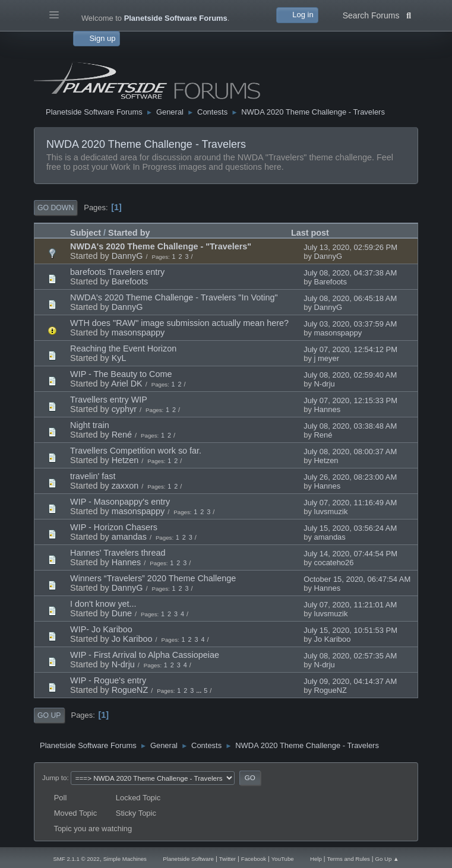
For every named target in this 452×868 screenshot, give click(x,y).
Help (316, 859)
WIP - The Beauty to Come (121, 374)
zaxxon (125, 486)
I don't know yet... (103, 604)
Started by (129, 233)
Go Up (49, 715)
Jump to (54, 777)
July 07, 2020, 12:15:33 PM (350, 400)
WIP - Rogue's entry (108, 680)
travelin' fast (93, 476)
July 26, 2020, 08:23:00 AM (350, 477)
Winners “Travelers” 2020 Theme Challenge (153, 578)
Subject (86, 233)
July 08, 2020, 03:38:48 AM (350, 426)
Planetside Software (188, 859)
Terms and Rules (349, 859)
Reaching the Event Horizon (123, 349)
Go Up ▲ (387, 859)
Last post (310, 233)
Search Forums (377, 14)
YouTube (283, 859)
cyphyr (124, 409)
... (200, 690)
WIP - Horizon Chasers (114, 527)
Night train (90, 425)
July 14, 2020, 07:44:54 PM (350, 554)
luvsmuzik (331, 511)
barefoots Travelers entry (117, 272)
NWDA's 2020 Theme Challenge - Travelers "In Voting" (174, 297)
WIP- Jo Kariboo (101, 629)
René (122, 435)
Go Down (56, 208)
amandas (129, 537)
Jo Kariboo (132, 639)
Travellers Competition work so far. (136, 451)
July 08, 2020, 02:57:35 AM (350, 656)
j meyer (327, 358)
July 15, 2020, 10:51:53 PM (350, 630)
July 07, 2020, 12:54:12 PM (350, 349)
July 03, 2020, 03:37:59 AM (350, 324)
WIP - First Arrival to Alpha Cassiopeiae (145, 655)
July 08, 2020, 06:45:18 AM (350, 298)
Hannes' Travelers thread (118, 553)
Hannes (328, 409)
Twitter (227, 859)
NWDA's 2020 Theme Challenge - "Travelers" (161, 246)
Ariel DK (127, 384)
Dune (122, 613)
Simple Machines (125, 859)
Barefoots (130, 281)
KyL (119, 358)
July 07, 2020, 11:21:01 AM (350, 605)
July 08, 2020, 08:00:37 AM (350, 452)
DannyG (127, 256)
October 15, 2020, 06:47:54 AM (357, 579)
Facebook (254, 859)
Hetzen (125, 460)
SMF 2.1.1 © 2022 (76, 859)
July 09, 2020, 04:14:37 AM (350, 681)
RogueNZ (130, 690)
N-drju (325, 384)
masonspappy (138, 332)
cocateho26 (334, 563)
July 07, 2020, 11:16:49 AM (350, 503)
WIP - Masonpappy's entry (120, 502)
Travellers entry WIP (109, 400)
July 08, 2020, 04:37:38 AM (350, 273)
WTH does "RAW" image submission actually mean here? (179, 323)
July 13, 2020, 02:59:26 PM (350, 247)
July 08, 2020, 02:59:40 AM (350, 375)
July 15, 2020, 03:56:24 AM (350, 528)
